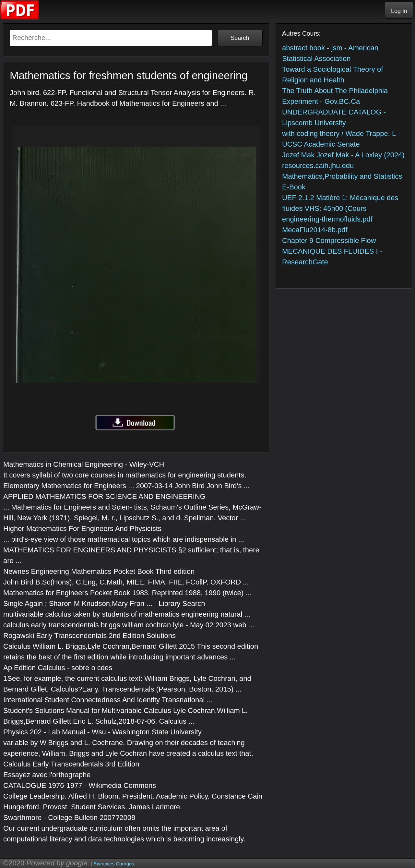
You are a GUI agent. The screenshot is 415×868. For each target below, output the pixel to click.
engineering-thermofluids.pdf (327, 219)
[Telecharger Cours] (20, 18)
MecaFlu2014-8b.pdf (315, 230)
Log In (399, 11)
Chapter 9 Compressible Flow (329, 241)
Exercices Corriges (114, 864)
